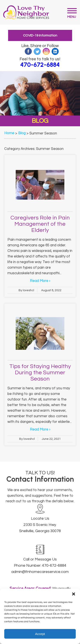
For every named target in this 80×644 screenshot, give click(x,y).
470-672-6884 (40, 65)
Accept (40, 634)
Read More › (40, 281)
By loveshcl (26, 290)
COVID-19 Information (40, 35)
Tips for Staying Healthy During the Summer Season (40, 373)
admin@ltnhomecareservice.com (40, 572)
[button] (74, 594)
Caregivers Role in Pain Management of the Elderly (40, 224)
